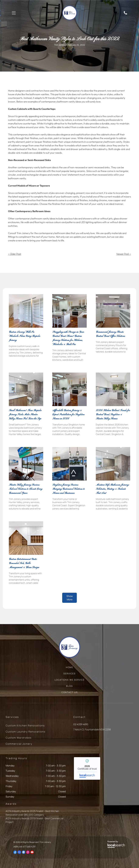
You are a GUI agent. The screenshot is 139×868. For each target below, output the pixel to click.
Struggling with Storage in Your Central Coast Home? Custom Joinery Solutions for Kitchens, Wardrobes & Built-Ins (68, 338)
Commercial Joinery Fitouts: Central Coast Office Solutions (110, 334)
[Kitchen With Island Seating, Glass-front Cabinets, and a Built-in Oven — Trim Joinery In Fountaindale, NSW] (69, 311)
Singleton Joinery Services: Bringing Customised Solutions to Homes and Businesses (69, 489)
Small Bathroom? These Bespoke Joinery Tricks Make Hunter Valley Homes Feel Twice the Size (25, 415)
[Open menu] (14, 13)
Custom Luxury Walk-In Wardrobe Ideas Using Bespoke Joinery (24, 336)
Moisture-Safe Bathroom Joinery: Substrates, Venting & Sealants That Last (112, 489)
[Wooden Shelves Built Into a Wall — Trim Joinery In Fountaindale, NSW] (26, 538)
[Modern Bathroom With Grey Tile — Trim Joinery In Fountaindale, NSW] (26, 389)
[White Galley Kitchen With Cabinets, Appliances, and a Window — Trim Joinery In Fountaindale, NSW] (113, 389)
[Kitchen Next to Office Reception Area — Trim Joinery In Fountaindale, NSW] (69, 464)
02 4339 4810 (81, 724)
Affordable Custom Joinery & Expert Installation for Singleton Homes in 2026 (68, 415)
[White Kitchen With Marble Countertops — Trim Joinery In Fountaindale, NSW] (69, 389)
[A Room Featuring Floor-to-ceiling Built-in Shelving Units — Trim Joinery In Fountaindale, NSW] (26, 311)
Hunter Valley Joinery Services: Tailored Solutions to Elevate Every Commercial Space (26, 489)
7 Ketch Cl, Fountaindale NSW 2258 (92, 729)
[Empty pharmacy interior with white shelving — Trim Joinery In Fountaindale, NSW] (113, 311)
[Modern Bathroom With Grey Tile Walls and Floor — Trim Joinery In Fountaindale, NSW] (113, 464)
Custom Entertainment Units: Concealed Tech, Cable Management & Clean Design (24, 563)
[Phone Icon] (125, 14)
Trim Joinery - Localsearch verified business (87, 768)
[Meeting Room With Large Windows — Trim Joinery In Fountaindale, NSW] (26, 464)
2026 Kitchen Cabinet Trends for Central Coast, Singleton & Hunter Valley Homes (113, 415)
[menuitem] (69, 669)
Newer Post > (124, 254)
